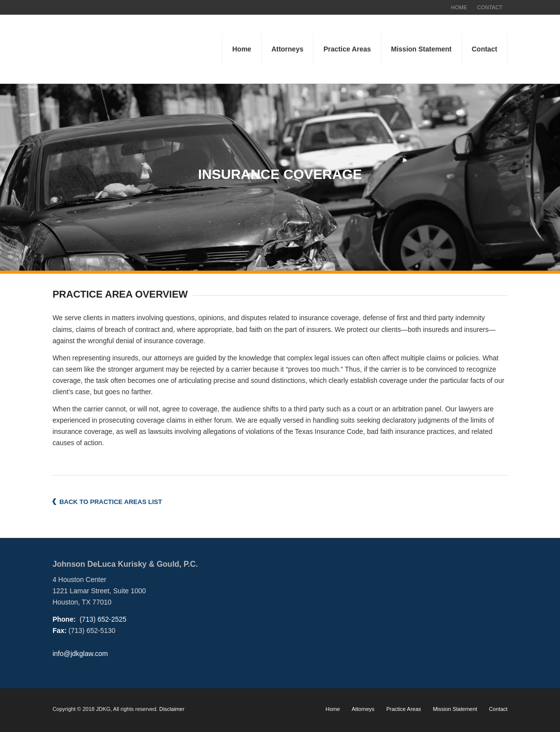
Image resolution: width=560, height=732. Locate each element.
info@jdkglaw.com (80, 654)
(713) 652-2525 (102, 619)
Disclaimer (172, 709)
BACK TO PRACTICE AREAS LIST (110, 502)
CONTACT (489, 7)
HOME (459, 7)
